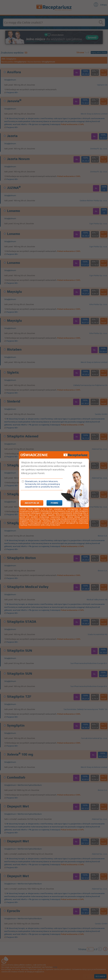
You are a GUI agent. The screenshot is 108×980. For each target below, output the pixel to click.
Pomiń (54, 503)
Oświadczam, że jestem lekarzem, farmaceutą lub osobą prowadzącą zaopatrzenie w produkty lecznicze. (42, 484)
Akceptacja (32, 503)
